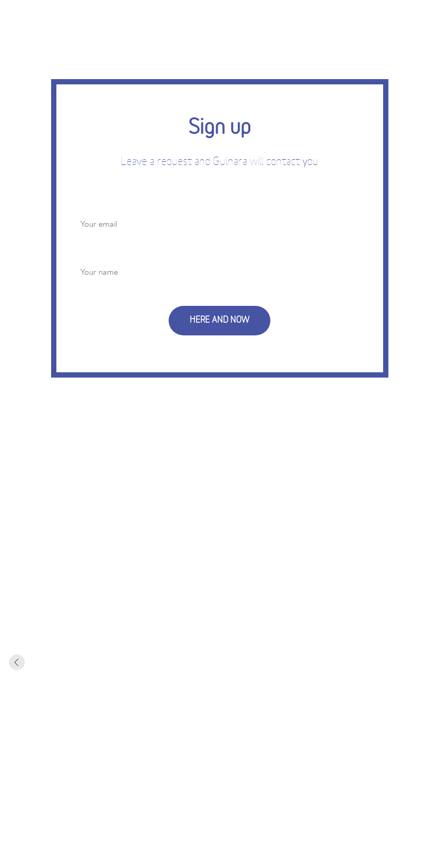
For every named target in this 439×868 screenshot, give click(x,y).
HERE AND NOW (219, 320)
